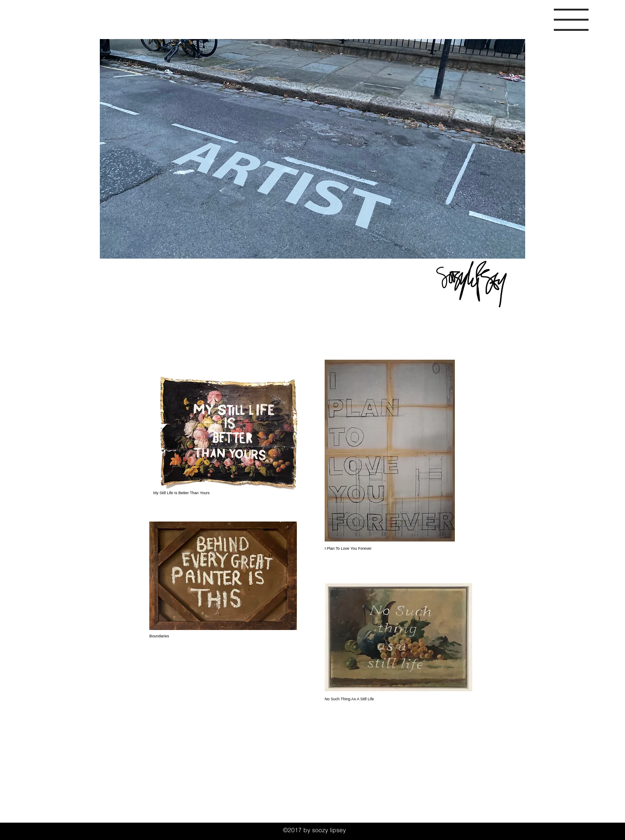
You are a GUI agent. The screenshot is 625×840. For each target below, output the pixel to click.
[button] (571, 20)
